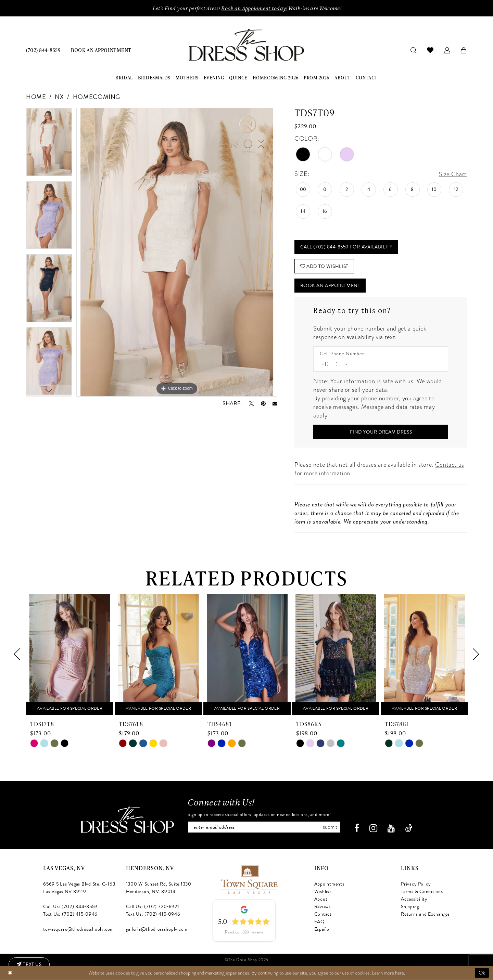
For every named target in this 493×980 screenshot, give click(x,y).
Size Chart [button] (453, 174)
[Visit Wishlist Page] (430, 50)
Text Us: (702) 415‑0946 (70, 914)
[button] (447, 50)
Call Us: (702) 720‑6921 (153, 907)
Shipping (410, 907)
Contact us (450, 465)
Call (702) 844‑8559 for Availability (346, 247)
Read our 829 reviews (244, 932)
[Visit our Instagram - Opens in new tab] (373, 828)
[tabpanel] (49, 144)
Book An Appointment (330, 286)
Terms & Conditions (422, 892)
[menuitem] (43, 50)
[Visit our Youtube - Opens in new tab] (391, 828)
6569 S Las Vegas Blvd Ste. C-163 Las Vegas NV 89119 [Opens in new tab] (79, 888)
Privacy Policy (416, 884)
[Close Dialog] (10, 973)
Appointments (329, 884)
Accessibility (414, 899)
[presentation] (70, 654)
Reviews (323, 907)
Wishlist (323, 892)
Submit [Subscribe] (330, 827)
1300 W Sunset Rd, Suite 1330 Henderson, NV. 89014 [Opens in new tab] (159, 888)
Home (36, 97)
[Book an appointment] (101, 50)
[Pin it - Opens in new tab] (263, 403)
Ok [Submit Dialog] (482, 973)
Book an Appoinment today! (254, 8)
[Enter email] (264, 827)
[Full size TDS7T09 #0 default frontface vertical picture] (177, 252)
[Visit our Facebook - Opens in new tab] (357, 828)
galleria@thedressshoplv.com (157, 929)
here (400, 973)
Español (323, 929)
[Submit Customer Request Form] (381, 432)
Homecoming (97, 97)
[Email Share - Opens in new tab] (275, 404)
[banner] (246, 45)
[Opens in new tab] (249, 879)
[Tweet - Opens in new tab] (251, 403)
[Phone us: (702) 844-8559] (43, 50)
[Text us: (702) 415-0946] (29, 965)
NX (59, 97)
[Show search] (414, 50)
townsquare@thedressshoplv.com (79, 929)
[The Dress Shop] (127, 820)
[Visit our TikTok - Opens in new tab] (409, 828)
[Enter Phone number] (377, 364)
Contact (323, 914)
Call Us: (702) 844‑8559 (70, 907)
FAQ (320, 922)
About (321, 899)
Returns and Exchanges (425, 914)
